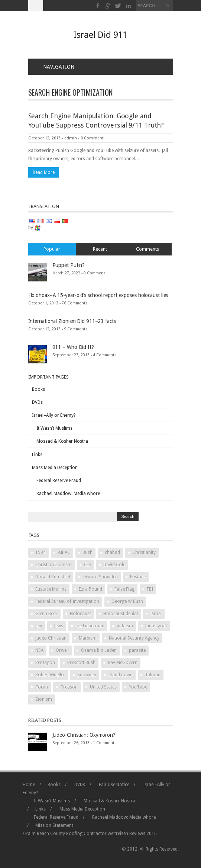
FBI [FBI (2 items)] (150, 589)
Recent (100, 249)
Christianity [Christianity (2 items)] (144, 552)
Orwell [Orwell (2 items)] (62, 650)
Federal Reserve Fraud (59, 481)
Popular (52, 249)
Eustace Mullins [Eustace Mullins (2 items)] (51, 589)
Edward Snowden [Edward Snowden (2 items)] (100, 577)
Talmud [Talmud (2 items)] (153, 675)
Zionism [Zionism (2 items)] (44, 699)
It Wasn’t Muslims (54, 428)
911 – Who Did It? (73, 347)
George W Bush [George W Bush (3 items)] (127, 601)
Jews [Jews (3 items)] (59, 626)
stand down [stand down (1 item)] (121, 675)
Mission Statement (54, 825)
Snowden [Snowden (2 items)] (87, 675)
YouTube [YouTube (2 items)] (138, 687)
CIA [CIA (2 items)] (87, 565)
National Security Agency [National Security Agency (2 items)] (134, 638)
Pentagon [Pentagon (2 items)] (45, 663)
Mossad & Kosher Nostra (62, 441)
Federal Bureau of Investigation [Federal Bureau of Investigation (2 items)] (67, 601)
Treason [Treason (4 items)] (69, 687)
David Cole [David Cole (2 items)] (114, 565)
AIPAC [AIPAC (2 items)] (64, 552)
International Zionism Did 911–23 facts (72, 321)
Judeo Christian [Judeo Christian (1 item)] (51, 638)
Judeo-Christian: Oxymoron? (84, 735)
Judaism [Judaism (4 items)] (125, 626)
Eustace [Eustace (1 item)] (138, 577)
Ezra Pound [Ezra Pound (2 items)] (90, 589)
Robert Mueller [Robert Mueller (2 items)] (50, 675)
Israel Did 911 (101, 35)
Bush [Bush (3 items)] (87, 552)
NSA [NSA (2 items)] (39, 650)
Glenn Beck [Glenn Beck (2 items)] (46, 614)
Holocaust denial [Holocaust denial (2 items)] (121, 614)
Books (38, 389)
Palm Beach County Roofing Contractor (66, 834)
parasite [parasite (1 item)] (137, 650)
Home (29, 785)
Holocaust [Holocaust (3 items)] (80, 614)
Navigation (54, 67)
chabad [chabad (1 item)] (112, 552)
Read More (44, 172)
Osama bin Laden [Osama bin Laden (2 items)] (99, 650)
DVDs (37, 402)
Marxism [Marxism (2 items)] (88, 638)
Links (37, 455)
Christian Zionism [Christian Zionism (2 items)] (54, 565)
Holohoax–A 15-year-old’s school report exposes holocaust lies (98, 295)
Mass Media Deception (55, 468)
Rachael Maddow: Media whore (68, 494)
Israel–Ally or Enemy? (54, 415)
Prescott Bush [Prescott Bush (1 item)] (81, 663)
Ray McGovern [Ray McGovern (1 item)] (123, 663)
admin (71, 138)
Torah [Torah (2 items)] (42, 687)
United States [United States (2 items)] (103, 687)
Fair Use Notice (114, 785)
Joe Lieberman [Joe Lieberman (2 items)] (90, 626)
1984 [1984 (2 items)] (40, 552)
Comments (147, 249)
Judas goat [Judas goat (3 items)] (156, 626)
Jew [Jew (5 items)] (39, 626)
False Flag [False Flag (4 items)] (124, 589)
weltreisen (118, 834)
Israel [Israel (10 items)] (156, 614)
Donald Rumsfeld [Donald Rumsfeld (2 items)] (53, 577)
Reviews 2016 (143, 834)
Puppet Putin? (69, 265)
